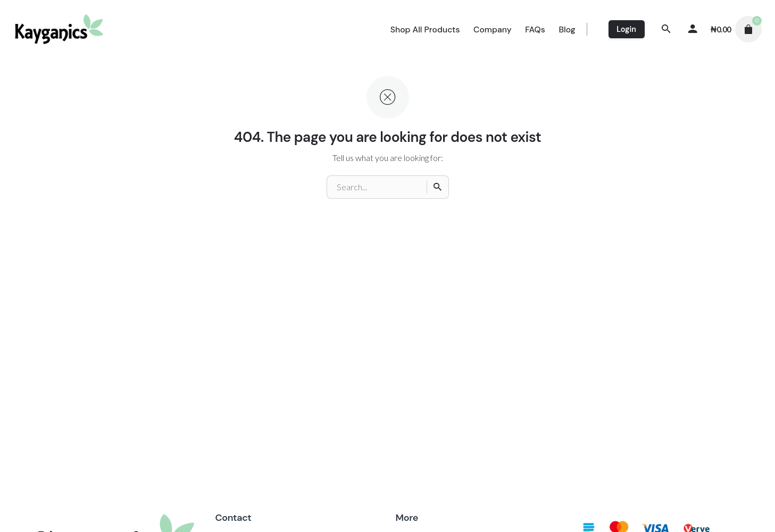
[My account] (693, 29)
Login (626, 29)
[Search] (666, 29)
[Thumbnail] (60, 29)
